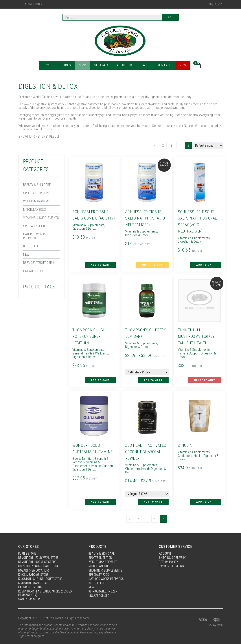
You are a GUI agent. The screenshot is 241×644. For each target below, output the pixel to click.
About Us (124, 66)
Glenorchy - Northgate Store (40, 559)
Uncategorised (34, 271)
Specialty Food (34, 226)
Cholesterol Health (136, 463)
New (180, 66)
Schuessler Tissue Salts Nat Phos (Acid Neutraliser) (145, 218)
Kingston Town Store (34, 577)
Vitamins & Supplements (41, 218)
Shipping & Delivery (173, 550)
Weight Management (38, 201)
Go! (170, 18)
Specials (103, 66)
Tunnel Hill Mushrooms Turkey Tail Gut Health (197, 333)
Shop (84, 66)
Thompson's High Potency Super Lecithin (89, 333)
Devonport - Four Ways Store (40, 550)
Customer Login (32, 4)
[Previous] (153, 146)
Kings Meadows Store (34, 568)
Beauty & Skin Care (37, 185)
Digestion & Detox (200, 350)
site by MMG (215, 621)
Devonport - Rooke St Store (39, 555)
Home (49, 66)
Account (166, 546)
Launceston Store (32, 582)
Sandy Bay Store (30, 594)
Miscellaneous (35, 210)
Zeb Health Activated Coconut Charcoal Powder (146, 446)
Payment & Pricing (172, 559)
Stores (67, 66)
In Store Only (206, 376)
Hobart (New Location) (35, 564)
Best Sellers (33, 246)
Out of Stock (154, 264)
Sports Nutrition (36, 193)
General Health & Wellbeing (93, 349)
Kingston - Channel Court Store (42, 573)
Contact (162, 66)
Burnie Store (28, 546)
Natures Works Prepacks (35, 236)
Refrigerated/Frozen (38, 263)
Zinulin (184, 439)
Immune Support (101, 460)
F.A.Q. (144, 66)
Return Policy (169, 555)
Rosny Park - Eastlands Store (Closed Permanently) (47, 588)
